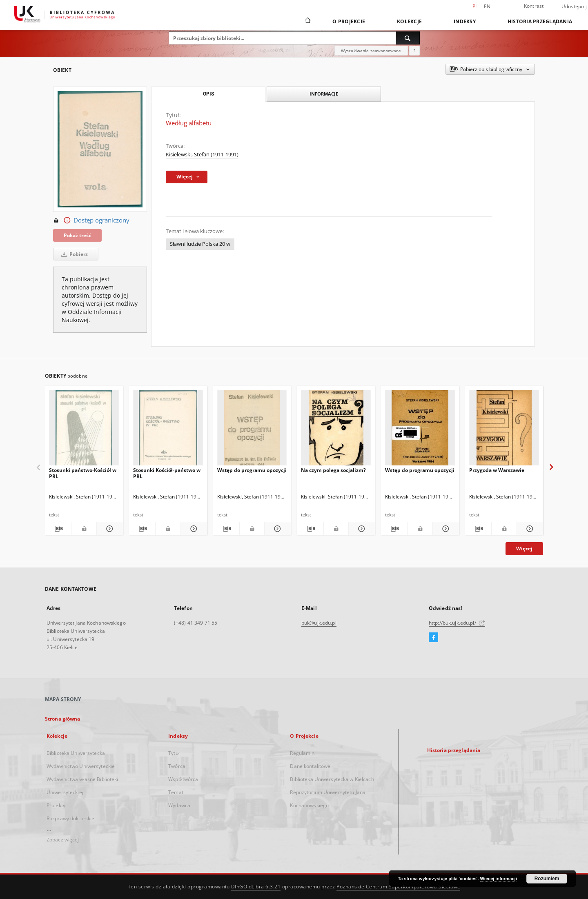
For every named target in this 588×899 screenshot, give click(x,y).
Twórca (177, 766)
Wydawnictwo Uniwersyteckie (81, 766)
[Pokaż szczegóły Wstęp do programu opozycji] (276, 529)
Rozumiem (547, 879)
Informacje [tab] (324, 94)
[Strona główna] (307, 21)
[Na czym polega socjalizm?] (336, 430)
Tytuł (174, 753)
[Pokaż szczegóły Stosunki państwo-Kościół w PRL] (109, 529)
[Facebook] (433, 638)
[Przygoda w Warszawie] (504, 430)
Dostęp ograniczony (91, 220)
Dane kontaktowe (310, 766)
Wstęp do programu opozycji (252, 470)
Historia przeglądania (540, 21)
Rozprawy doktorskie (70, 818)
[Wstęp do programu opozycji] (252, 430)
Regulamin (302, 753)
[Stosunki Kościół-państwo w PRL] (168, 430)
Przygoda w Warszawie (497, 470)
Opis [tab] (208, 94)
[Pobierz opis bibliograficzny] (58, 529)
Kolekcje (409, 21)
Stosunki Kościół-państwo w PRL (167, 473)
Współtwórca (183, 779)
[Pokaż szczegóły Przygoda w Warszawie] (529, 529)
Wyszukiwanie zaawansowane (371, 51)
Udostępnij (574, 7)
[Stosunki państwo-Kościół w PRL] (84, 430)
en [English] (487, 6)
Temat (176, 792)
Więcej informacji (499, 879)
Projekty (56, 805)
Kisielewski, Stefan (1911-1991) (202, 155)
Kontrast (534, 6)
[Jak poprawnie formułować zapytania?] (414, 51)
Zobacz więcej (63, 840)
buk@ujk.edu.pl (319, 623)
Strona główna (63, 719)
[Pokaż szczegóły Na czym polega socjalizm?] (361, 529)
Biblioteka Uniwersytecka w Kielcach (332, 779)
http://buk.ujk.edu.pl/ (457, 623)
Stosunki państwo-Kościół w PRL (83, 473)
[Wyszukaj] (408, 38)
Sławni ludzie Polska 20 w (200, 244)
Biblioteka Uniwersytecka (76, 753)
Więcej (524, 549)
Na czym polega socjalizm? (333, 470)
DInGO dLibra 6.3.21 (256, 887)
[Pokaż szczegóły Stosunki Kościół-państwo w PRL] (193, 529)
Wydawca (179, 805)
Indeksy (465, 21)
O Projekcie (349, 21)
